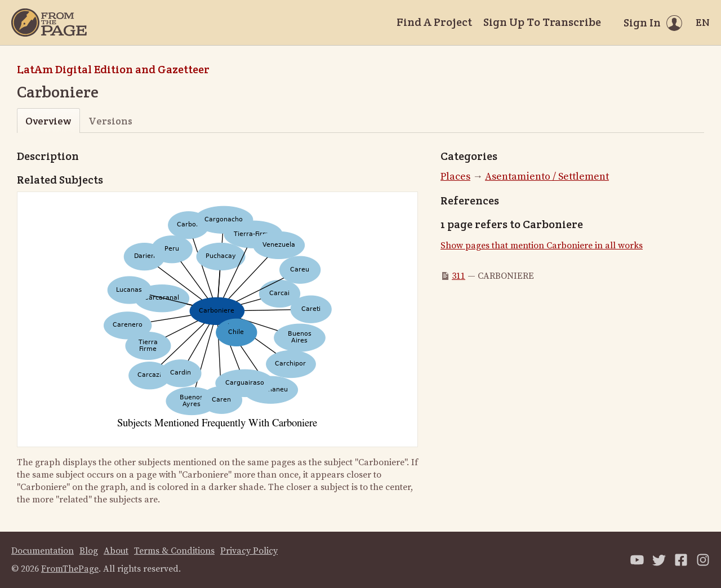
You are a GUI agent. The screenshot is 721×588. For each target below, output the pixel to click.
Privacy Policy (249, 551)
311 (459, 276)
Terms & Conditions (174, 551)
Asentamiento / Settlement (547, 177)
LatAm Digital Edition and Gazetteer (113, 69)
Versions (110, 121)
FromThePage (70, 569)
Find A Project (434, 22)
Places (455, 177)
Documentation (43, 551)
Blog (89, 551)
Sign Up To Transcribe (542, 22)
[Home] (49, 23)
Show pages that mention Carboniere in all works (542, 246)
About (116, 551)
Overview (48, 121)
